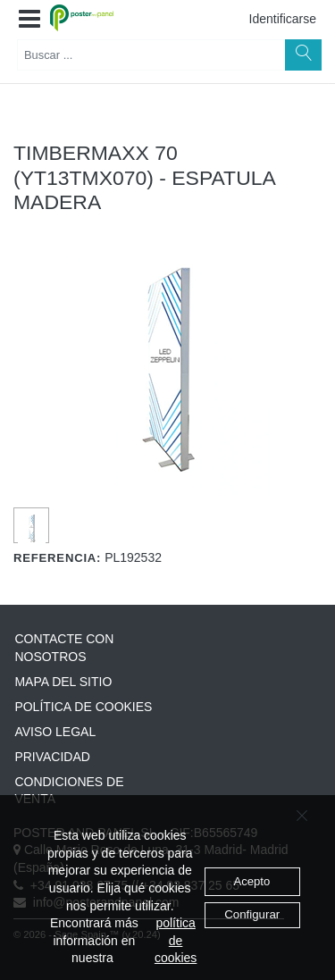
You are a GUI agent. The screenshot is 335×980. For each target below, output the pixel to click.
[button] (29, 20)
